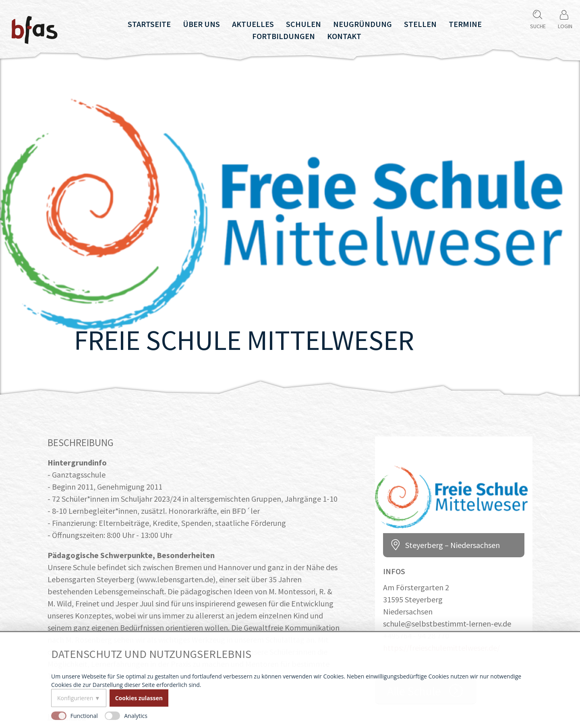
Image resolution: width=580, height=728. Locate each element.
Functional (84, 716)
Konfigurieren (75, 698)
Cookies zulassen (139, 698)
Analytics (136, 716)
